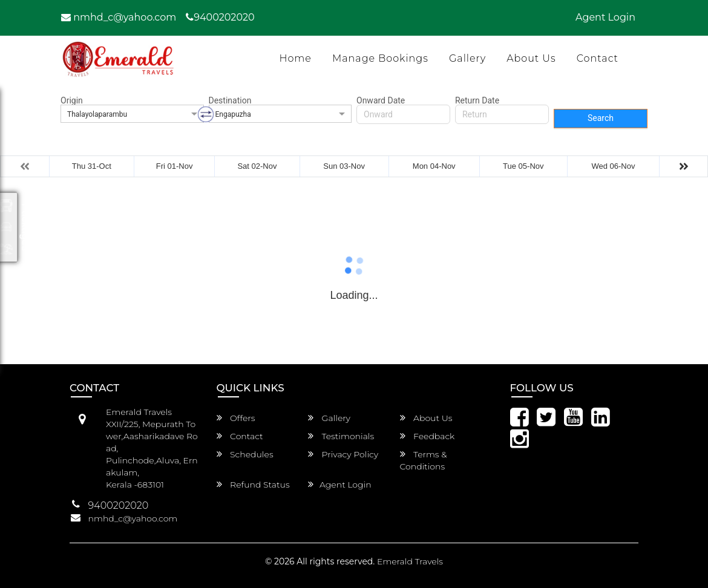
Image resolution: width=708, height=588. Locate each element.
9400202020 (220, 17)
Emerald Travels (410, 561)
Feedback (428, 436)
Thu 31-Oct (92, 166)
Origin (72, 100)
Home (295, 58)
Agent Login (605, 17)
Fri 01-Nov (175, 166)
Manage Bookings (380, 58)
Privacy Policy (343, 454)
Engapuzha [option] (233, 114)
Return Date (477, 100)
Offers (236, 418)
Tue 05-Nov (523, 166)
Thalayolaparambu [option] (97, 114)
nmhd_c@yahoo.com (119, 17)
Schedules (245, 454)
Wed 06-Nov (613, 166)
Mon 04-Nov (434, 166)
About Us (531, 58)
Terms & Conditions (424, 460)
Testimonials (341, 436)
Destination (230, 100)
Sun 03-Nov (344, 166)
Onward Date (381, 100)
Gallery (467, 58)
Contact (598, 58)
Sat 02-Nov (257, 166)
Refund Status (253, 485)
